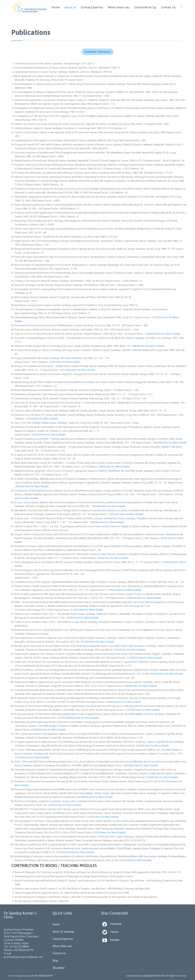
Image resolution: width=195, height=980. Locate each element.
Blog (55, 961)
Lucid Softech (150, 976)
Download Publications (97, 52)
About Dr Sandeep (63, 932)
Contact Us (59, 953)
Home (56, 924)
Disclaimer (59, 968)
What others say (62, 946)
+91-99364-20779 (43, 976)
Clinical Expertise (63, 939)
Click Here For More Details (165, 334)
